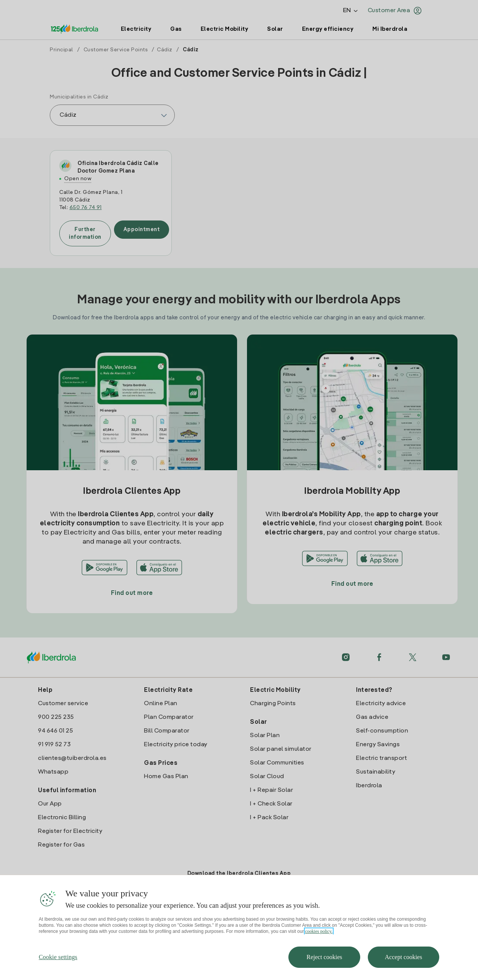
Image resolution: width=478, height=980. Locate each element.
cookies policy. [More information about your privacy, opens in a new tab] (319, 948)
